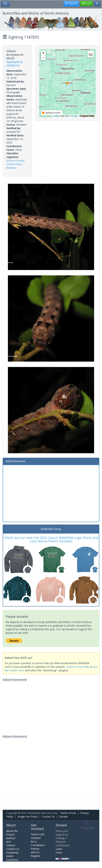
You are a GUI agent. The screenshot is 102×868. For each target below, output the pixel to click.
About (11, 825)
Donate (63, 817)
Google (74, 116)
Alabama (11, 168)
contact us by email (77, 667)
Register (36, 856)
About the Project (12, 833)
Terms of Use (68, 813)
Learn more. (59, 851)
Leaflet (56, 116)
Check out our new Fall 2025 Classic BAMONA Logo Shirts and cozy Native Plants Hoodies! (51, 539)
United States (14, 164)
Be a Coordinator (38, 843)
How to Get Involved (38, 836)
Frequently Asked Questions (12, 856)
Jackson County (15, 161)
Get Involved (37, 827)
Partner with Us (35, 850)
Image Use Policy (27, 817)
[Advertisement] (51, 493)
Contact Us (48, 817)
